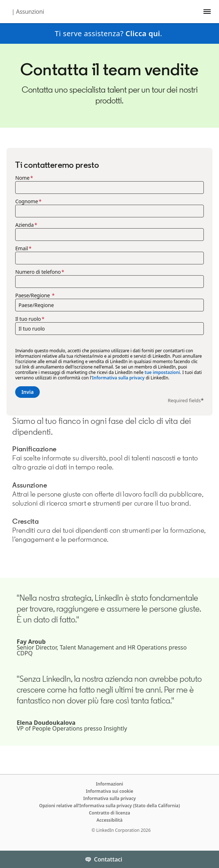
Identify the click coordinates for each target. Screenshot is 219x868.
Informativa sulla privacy (118, 378)
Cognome (27, 201)
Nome (22, 178)
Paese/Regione (33, 295)
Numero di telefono (38, 272)
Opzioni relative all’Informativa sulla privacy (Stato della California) (109, 806)
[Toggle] (207, 859)
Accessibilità (109, 820)
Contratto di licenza (109, 813)
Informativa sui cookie (109, 791)
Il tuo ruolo (28, 319)
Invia (27, 392)
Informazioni (109, 784)
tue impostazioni (162, 372)
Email (22, 248)
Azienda (24, 225)
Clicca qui (143, 33)
